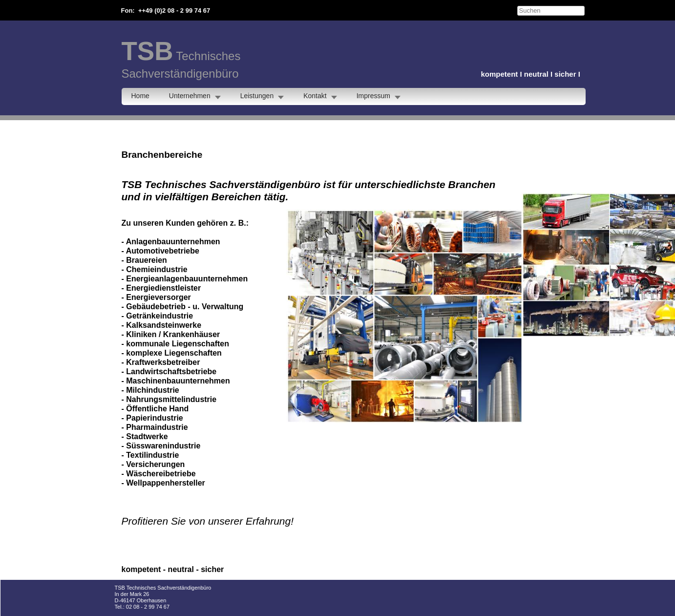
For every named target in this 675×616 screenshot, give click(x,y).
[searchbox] (551, 11)
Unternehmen (190, 96)
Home (140, 96)
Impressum (373, 96)
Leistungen (257, 96)
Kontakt (315, 96)
